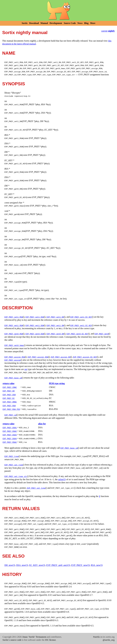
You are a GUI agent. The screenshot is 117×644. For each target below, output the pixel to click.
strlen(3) (62, 479)
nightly (111, 31)
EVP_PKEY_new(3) (80, 565)
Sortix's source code (12, 640)
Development (56, 23)
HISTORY (12, 574)
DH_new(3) (10, 565)
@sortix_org (109, 640)
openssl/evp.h (22, 96)
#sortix (96, 637)
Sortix (25, 23)
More (93, 23)
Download (34, 23)
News (80, 23)
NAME (9, 53)
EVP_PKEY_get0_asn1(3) (58, 565)
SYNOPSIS (14, 84)
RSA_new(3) (97, 565)
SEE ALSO (13, 556)
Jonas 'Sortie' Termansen (34, 637)
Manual (44, 23)
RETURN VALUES (21, 509)
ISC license (50, 640)
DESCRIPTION (17, 308)
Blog (86, 23)
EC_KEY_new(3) (37, 565)
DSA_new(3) (22, 565)
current (104, 31)
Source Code (70, 23)
